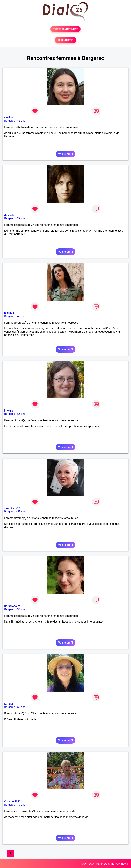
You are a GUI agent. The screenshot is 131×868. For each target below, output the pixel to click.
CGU (91, 864)
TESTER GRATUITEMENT (66, 29)
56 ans (21, 414)
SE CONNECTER (65, 40)
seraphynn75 (12, 508)
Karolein (9, 704)
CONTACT (122, 864)
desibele (9, 215)
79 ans (21, 805)
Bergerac (10, 121)
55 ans (21, 707)
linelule (9, 411)
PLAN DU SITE (105, 864)
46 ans (21, 121)
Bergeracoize (12, 606)
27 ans (21, 218)
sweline (9, 117)
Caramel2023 (12, 801)
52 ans (21, 512)
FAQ (83, 864)
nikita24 (9, 313)
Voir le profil (65, 154)
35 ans (21, 609)
